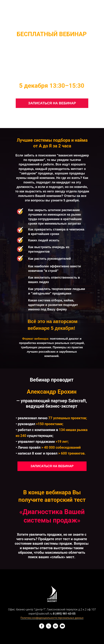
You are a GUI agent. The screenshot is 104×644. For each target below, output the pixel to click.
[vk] (55, 628)
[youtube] (62, 628)
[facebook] (42, 628)
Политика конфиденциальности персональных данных (52, 618)
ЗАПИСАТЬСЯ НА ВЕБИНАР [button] (52, 103)
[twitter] (49, 628)
